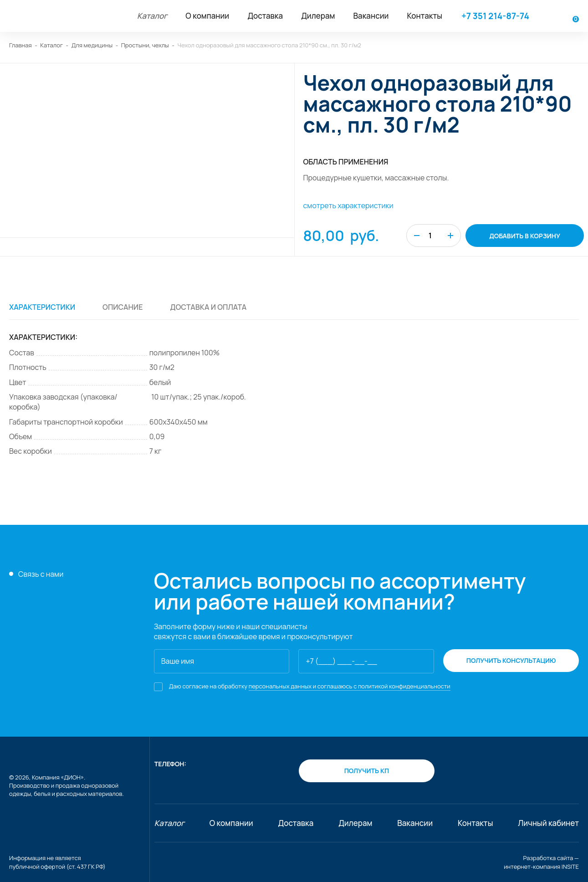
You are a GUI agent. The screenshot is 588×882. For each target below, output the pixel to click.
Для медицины (92, 45)
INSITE (570, 867)
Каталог (51, 45)
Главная (20, 45)
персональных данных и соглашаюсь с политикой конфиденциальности (350, 686)
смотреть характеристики (348, 205)
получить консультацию (511, 660)
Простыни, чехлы (145, 45)
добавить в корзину (525, 236)
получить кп (367, 771)
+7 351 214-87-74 (495, 16)
